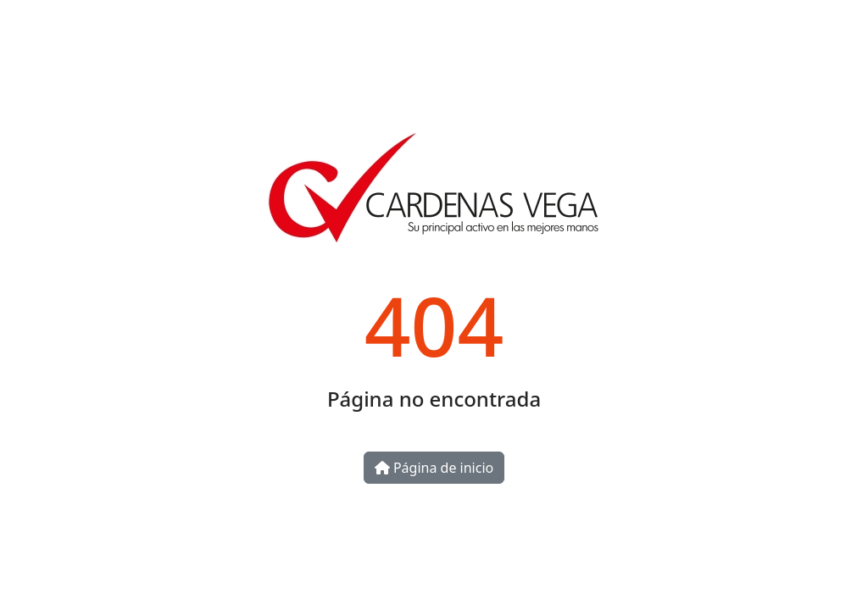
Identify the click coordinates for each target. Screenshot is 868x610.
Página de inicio (434, 468)
